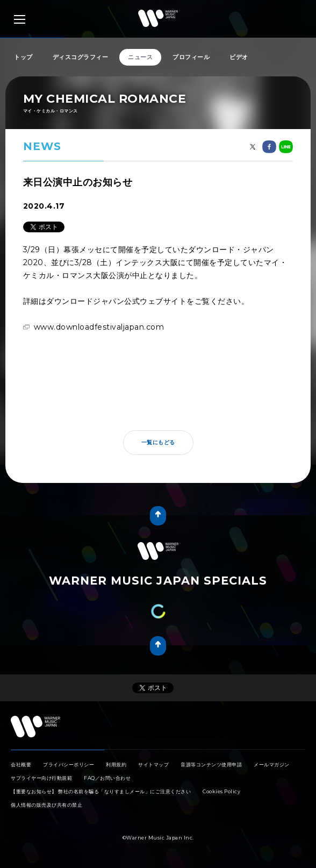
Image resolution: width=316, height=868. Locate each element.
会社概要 (21, 764)
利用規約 (116, 764)
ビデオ (239, 57)
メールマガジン (272, 764)
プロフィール (191, 57)
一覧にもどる (158, 442)
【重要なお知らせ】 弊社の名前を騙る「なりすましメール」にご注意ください (101, 791)
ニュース (140, 57)
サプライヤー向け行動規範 (41, 778)
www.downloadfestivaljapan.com (99, 327)
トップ (23, 57)
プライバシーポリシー (69, 764)
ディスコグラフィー (81, 57)
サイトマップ (153, 764)
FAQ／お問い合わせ (107, 778)
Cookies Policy (221, 791)
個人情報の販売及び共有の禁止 (46, 805)
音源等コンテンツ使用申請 (211, 764)
